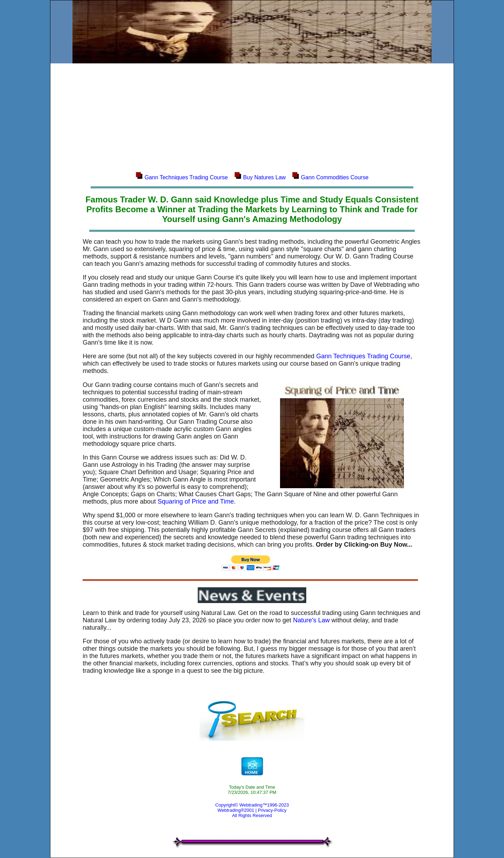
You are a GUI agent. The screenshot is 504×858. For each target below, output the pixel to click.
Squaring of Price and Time (196, 501)
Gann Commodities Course (335, 177)
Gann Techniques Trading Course (186, 177)
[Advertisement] (252, 117)
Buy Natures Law (265, 177)
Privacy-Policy (272, 810)
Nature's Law (311, 620)
